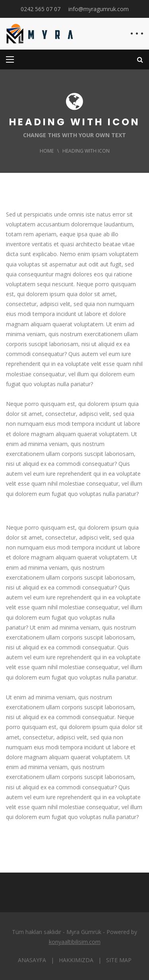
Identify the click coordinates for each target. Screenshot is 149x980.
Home (47, 151)
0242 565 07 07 (41, 9)
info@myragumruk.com (99, 9)
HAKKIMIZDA (76, 960)
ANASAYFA (32, 960)
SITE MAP (119, 960)
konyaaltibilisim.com (75, 942)
